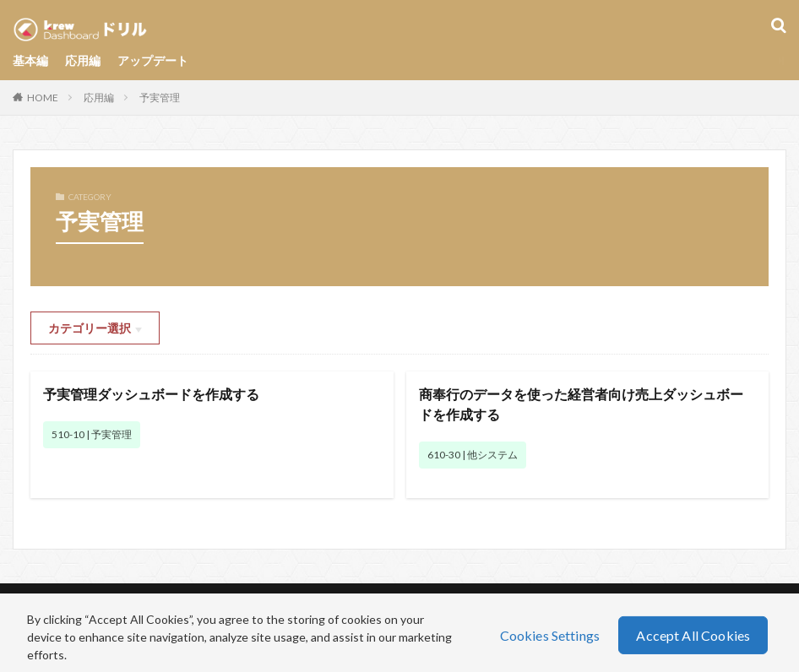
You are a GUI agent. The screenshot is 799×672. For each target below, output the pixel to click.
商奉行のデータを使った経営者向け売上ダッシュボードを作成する (581, 404)
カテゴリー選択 (90, 328)
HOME (43, 98)
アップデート (153, 60)
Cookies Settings (550, 634)
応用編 (83, 60)
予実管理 (160, 98)
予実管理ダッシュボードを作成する (151, 394)
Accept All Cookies (693, 634)
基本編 (30, 60)
